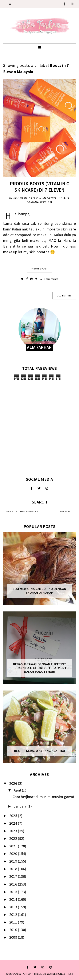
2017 (14, 876)
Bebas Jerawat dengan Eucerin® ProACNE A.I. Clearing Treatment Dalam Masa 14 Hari (39, 668)
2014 (14, 899)
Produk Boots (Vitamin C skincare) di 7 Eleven (40, 187)
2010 (14, 930)
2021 (14, 846)
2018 (14, 869)
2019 (14, 861)
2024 (14, 823)
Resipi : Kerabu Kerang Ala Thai (40, 751)
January (21, 806)
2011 (14, 922)
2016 (14, 884)
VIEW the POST (39, 269)
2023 (14, 831)
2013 (14, 907)
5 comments (49, 279)
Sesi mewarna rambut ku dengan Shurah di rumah (39, 591)
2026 (14, 783)
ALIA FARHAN (23, 974)
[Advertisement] (39, 429)
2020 (14, 854)
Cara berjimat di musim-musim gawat (44, 797)
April (18, 790)
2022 (14, 838)
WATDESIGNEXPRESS (60, 974)
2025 (14, 816)
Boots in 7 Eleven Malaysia (35, 198)
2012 (14, 915)
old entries (64, 295)
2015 (14, 892)
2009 (14, 937)
